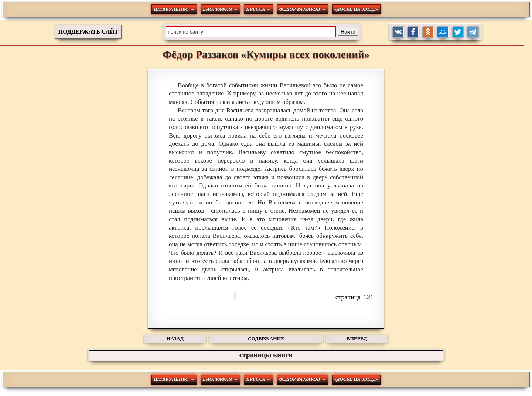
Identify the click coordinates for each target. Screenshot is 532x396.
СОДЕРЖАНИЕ (266, 339)
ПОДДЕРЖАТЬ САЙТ (88, 32)
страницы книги (266, 355)
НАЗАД (175, 339)
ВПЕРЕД (357, 339)
